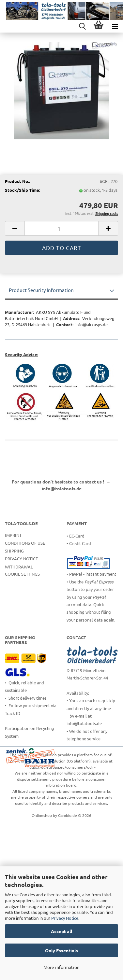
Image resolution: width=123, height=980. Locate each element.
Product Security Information (41, 290)
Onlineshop (42, 815)
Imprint (13, 535)
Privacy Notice (65, 918)
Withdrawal (19, 567)
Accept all (62, 931)
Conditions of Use (25, 543)
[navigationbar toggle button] (115, 26)
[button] (15, 228)
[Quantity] (62, 228)
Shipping (14, 551)
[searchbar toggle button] (82, 26)
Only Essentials (62, 950)
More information (62, 967)
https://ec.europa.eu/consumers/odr (60, 767)
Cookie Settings (22, 574)
